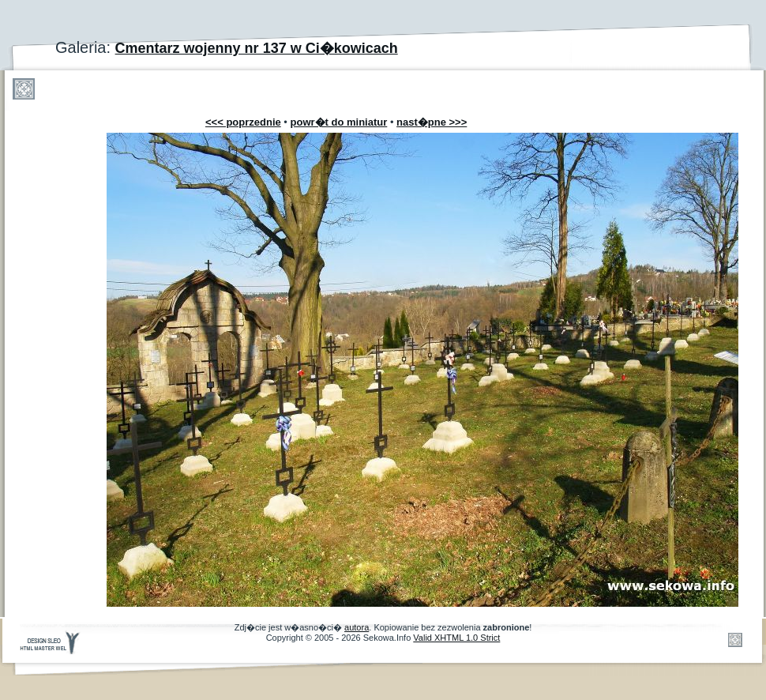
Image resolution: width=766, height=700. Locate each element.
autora (357, 627)
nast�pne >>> (432, 122)
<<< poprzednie (243, 122)
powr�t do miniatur (339, 122)
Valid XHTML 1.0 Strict (456, 638)
